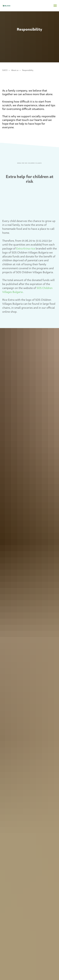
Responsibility (28, 70)
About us (15, 70)
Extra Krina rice (26, 249)
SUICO (5, 70)
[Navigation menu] (55, 6)
